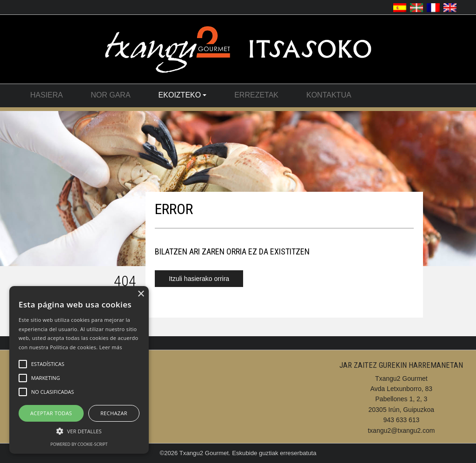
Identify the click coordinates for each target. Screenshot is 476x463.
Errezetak (256, 95)
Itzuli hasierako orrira (199, 279)
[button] (79, 431)
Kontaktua (329, 95)
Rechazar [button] (114, 413)
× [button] (141, 294)
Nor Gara (110, 95)
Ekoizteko (183, 95)
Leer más (110, 347)
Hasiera (46, 95)
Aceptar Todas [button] (51, 413)
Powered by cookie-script (79, 444)
